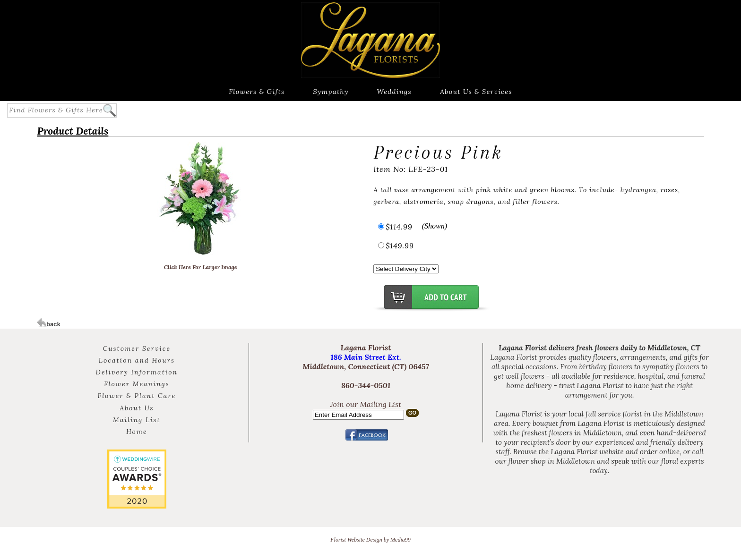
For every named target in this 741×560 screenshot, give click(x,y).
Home (137, 432)
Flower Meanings (137, 384)
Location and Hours (137, 360)
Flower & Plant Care (137, 396)
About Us (137, 408)
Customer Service (137, 348)
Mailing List (137, 420)
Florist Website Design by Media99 (370, 540)
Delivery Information (137, 372)
